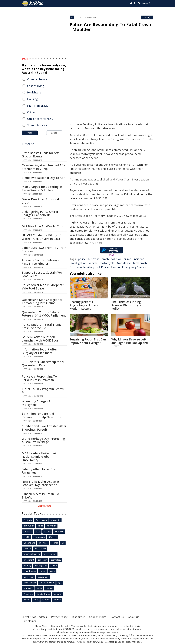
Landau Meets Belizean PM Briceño (40, 496)
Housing (32, 99)
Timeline (28, 144)
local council (41, 548)
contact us (112, 642)
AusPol (54, 565)
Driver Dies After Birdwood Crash (40, 201)
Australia (94, 259)
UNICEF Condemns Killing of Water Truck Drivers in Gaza (41, 237)
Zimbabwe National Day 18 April (44, 178)
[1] (129, 635)
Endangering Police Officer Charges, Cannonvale (40, 213)
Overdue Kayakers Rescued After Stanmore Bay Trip (44, 167)
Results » (54, 133)
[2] (132, 635)
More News (44, 506)
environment (39, 537)
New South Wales (32, 554)
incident (139, 259)
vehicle (93, 263)
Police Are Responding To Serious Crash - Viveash (39, 378)
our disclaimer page (132, 642)
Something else (37, 125)
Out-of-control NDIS (40, 119)
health (27, 537)
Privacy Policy (63, 617)
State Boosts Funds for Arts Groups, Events (41, 155)
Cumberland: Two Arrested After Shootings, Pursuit (44, 428)
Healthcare (34, 92)
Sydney (50, 588)
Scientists (28, 588)
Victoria (48, 531)
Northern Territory (82, 267)
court (36, 600)
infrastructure (50, 554)
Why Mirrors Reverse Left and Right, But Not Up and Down (130, 343)
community (29, 526)
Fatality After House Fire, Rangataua (39, 471)
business (43, 543)
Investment (29, 560)
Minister (53, 537)
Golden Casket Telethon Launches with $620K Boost (41, 339)
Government (42, 520)
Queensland (29, 543)
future (39, 588)
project (43, 571)
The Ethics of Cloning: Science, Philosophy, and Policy (128, 305)
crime (127, 259)
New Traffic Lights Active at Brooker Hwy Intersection (41, 483)
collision (116, 259)
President (28, 594)
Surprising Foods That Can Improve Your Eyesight (88, 341)
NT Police (103, 267)
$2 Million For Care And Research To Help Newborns (41, 415)
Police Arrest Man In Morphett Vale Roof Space (43, 287)
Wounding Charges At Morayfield (37, 403)
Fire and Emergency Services (129, 267)
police (82, 259)
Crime (31, 112)
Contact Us (124, 617)
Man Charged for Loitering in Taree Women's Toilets (42, 188)
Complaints (29, 621)
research (28, 531)
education (42, 560)
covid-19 (27, 548)
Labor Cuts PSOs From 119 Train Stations (44, 249)
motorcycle (107, 263)
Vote (30, 133)
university (56, 520)
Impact (27, 600)
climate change (43, 594)
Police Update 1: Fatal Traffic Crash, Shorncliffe (42, 326)
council (55, 543)
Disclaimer (83, 617)
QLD (60, 583)
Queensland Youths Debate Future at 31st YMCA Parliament (44, 314)
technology (56, 560)
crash (105, 259)
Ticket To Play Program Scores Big (43, 391)
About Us (142, 617)
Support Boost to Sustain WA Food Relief (42, 274)
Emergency (29, 577)
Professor (60, 531)
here (100, 243)
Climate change (37, 79)
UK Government (47, 583)
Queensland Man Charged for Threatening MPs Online (42, 302)
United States (30, 571)
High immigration (39, 106)
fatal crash (140, 263)
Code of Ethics (103, 617)
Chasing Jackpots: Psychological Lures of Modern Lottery (85, 305)
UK (63, 543)
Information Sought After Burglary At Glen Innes (39, 351)
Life (72, 17)
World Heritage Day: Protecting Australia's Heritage (43, 440)
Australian (52, 526)
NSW (38, 531)
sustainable (43, 577)
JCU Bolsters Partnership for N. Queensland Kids (43, 364)
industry (27, 565)
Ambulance (124, 263)
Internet (46, 600)
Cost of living (36, 86)
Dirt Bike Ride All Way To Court (43, 226)
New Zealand (30, 583)
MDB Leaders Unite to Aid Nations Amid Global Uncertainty (40, 457)
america (58, 594)
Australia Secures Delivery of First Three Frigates (42, 262)
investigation (78, 263)
